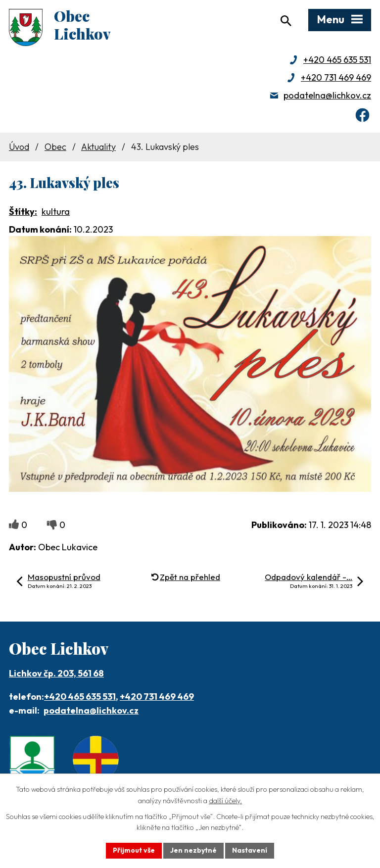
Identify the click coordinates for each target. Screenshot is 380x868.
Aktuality (98, 147)
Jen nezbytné (193, 850)
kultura (56, 212)
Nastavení (250, 850)
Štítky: (23, 212)
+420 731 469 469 (336, 77)
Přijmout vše (134, 850)
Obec (55, 147)
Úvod (19, 147)
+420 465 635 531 (337, 60)
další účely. (225, 801)
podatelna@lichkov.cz (327, 95)
